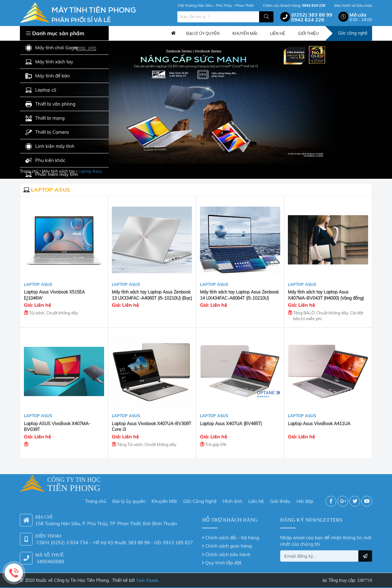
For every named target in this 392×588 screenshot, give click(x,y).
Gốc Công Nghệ (200, 498)
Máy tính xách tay (49, 62)
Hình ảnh (232, 498)
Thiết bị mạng (45, 118)
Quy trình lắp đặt (223, 560)
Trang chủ (173, 33)
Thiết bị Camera (47, 132)
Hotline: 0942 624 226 (14, 573)
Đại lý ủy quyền (129, 498)
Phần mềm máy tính (52, 175)
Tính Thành (147, 578)
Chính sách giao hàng (228, 543)
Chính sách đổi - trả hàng (232, 535)
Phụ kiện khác (45, 161)
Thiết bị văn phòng (50, 104)
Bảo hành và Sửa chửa (353, 5)
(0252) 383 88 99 (312, 15)
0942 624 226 (308, 20)
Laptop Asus (38, 284)
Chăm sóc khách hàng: (294, 5)
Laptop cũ (41, 90)
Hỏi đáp (305, 498)
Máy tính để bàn (48, 76)
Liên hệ (256, 498)
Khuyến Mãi (164, 498)
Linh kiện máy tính (50, 146)
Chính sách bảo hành (228, 552)
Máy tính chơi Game (52, 48)
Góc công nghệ (353, 33)
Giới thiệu (280, 498)
